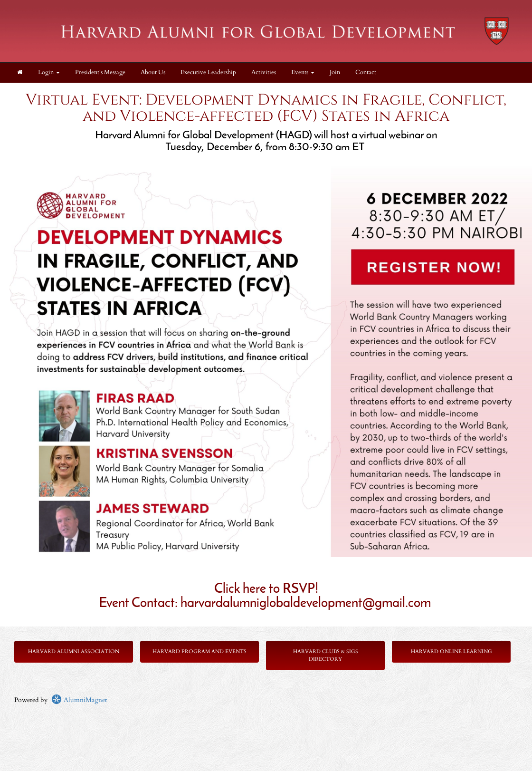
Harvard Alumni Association (74, 651)
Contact (366, 72)
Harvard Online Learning (451, 651)
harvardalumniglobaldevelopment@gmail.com (306, 604)
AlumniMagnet (79, 700)
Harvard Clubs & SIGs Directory (326, 655)
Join (335, 72)
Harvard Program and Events (199, 651)
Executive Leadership (208, 72)
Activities (264, 72)
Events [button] (303, 72)
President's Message (100, 72)
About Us (153, 72)
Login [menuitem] (49, 72)
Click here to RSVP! (266, 589)
